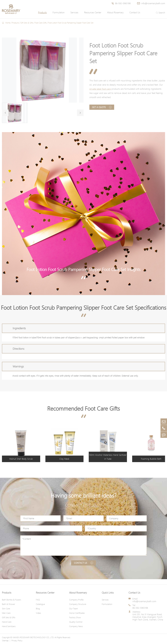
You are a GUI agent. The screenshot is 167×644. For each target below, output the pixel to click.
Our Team (74, 609)
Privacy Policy (17, 640)
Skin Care (6, 609)
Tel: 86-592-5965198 (140, 607)
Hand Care (7, 622)
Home (8, 23)
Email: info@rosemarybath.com (144, 600)
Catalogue (40, 604)
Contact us (83, 563)
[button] (5, 113)
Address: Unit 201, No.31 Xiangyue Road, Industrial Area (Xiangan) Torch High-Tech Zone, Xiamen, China (148, 616)
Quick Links (108, 593)
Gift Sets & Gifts (27, 23)
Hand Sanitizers (9, 626)
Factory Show (75, 617)
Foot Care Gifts (41, 23)
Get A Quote (102, 107)
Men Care (6, 613)
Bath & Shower (8, 604)
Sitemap (5, 640)
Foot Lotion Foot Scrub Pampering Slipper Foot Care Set (71, 23)
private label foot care (100, 89)
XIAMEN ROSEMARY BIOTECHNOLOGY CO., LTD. (33, 637)
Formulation (59, 12)
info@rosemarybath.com (151, 3)
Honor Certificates (77, 613)
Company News (76, 626)
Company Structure (78, 604)
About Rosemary (115, 12)
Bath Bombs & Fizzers (11, 600)
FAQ (38, 600)
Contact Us (135, 12)
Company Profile (76, 600)
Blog (38, 609)
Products (42, 12)
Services (74, 12)
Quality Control (76, 622)
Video (38, 613)
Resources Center (93, 12)
